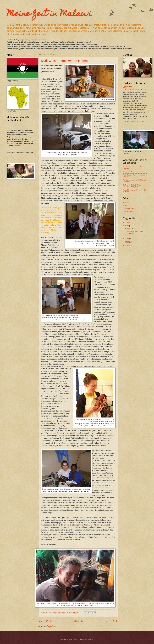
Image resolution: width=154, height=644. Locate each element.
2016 (127, 239)
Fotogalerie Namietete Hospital (134, 172)
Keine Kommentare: (74, 613)
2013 (127, 242)
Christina (129, 87)
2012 (127, 245)
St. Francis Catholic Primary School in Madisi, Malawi (133, 186)
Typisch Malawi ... (129, 212)
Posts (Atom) (51, 626)
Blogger (90, 639)
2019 (127, 222)
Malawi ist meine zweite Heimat (65, 61)
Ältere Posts (112, 621)
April (129, 229)
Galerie (125, 206)
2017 (127, 226)
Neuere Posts (45, 621)
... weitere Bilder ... (129, 209)
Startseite (79, 621)
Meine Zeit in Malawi (49, 14)
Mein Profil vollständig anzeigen (134, 121)
